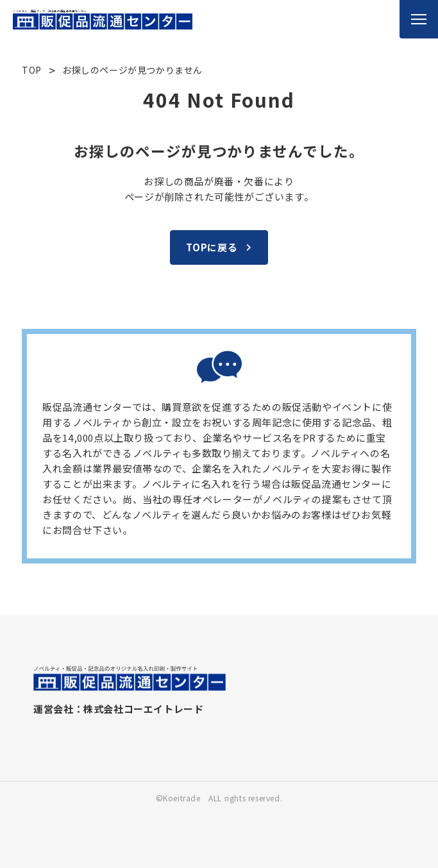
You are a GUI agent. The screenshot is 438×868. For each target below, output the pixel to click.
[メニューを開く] (419, 19)
